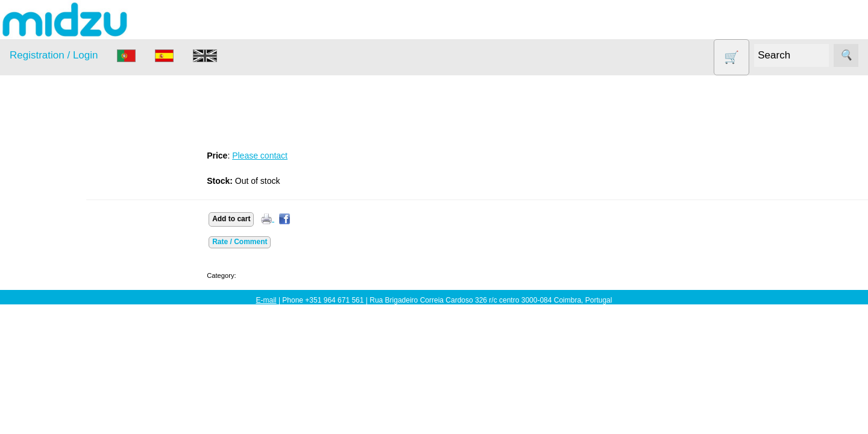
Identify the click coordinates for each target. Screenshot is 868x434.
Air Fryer (42, 182)
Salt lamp (43, 298)
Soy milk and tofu (59, 321)
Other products (54, 275)
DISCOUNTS (51, 228)
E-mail (266, 300)
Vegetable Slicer (57, 344)
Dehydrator (46, 205)
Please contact (294, 156)
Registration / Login (54, 55)
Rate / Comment (274, 242)
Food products (53, 252)
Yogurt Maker (51, 367)
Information (31, 398)
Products (26, 152)
